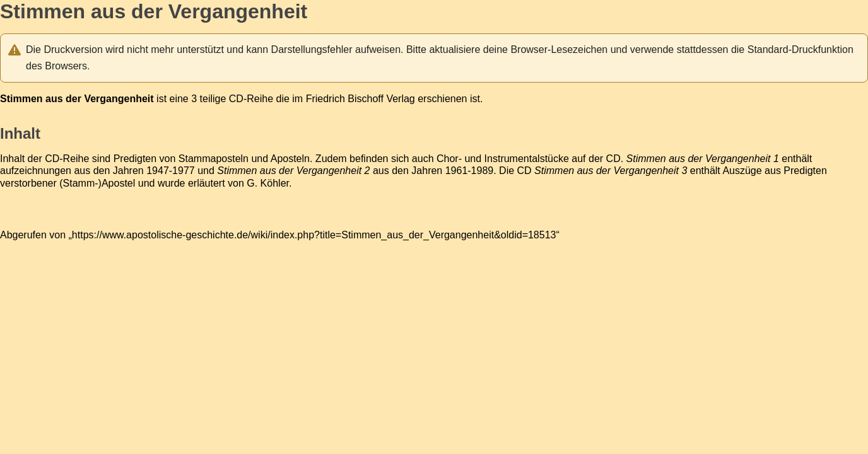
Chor (448, 159)
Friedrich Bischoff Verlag (361, 99)
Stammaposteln (214, 159)
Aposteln (290, 159)
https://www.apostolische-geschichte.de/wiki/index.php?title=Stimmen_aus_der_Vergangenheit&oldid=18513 (314, 235)
